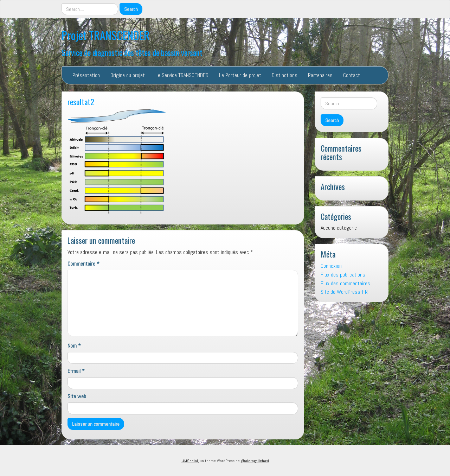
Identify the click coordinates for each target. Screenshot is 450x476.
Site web (77, 396)
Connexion (331, 266)
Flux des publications (343, 275)
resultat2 (81, 101)
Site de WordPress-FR (344, 292)
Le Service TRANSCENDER (182, 75)
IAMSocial (190, 461)
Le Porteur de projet (240, 75)
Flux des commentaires (345, 283)
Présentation (86, 75)
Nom (74, 346)
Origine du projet (128, 75)
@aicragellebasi (255, 461)
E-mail (76, 371)
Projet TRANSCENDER (106, 35)
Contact (352, 75)
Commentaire (83, 264)
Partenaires (320, 75)
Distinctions (285, 75)
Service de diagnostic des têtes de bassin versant (132, 52)
